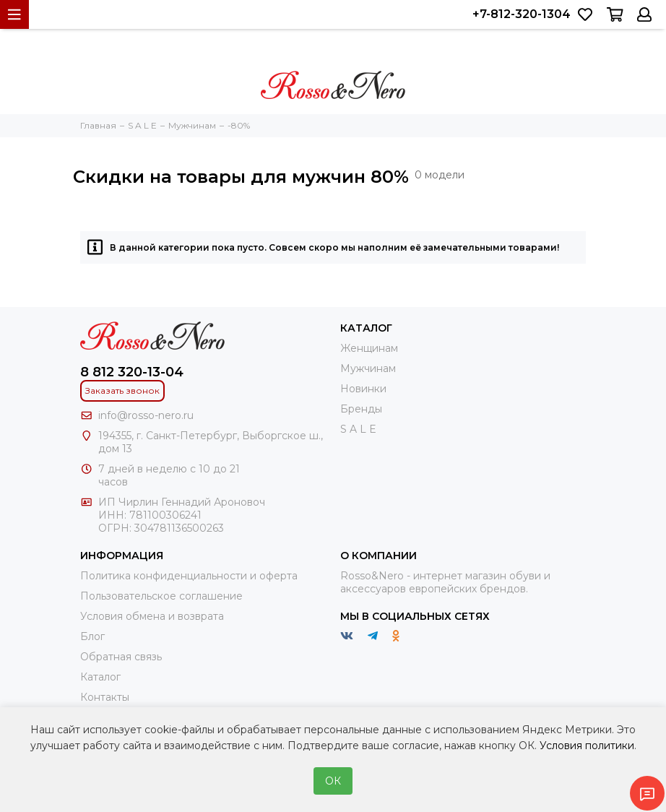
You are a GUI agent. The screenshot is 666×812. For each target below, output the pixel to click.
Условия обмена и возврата (152, 616)
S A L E (358, 429)
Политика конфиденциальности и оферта (189, 576)
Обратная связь (121, 657)
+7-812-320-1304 (522, 14)
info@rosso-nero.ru (146, 415)
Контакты (105, 697)
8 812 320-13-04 (132, 372)
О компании (379, 556)
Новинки (363, 389)
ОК (333, 781)
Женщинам (369, 348)
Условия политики (587, 746)
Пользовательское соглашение (161, 596)
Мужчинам (368, 368)
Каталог (100, 677)
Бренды (361, 409)
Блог (92, 636)
